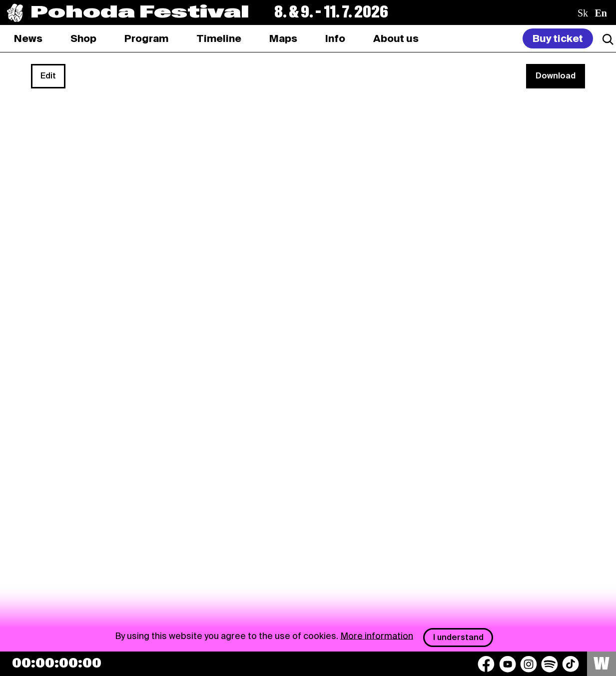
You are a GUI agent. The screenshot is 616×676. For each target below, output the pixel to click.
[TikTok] (571, 664)
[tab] (83, 38)
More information (377, 635)
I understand (458, 637)
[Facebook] (486, 664)
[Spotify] (550, 664)
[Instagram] (529, 664)
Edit (48, 76)
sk (583, 13)
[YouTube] (508, 664)
